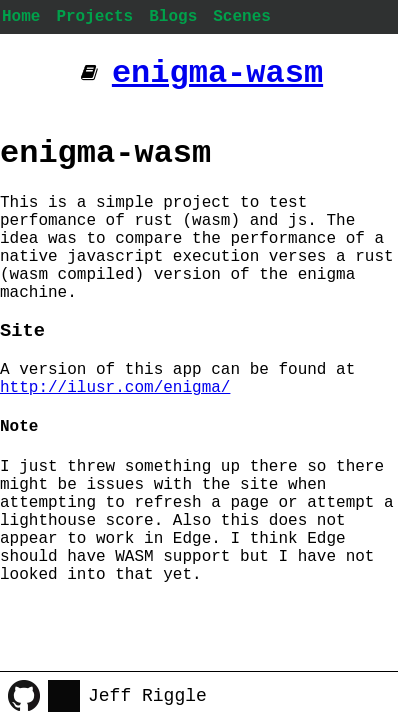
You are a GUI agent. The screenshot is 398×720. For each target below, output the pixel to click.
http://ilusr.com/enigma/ (115, 388)
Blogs (173, 17)
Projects (94, 17)
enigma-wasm (217, 73)
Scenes (242, 17)
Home (21, 17)
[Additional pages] (89, 73)
